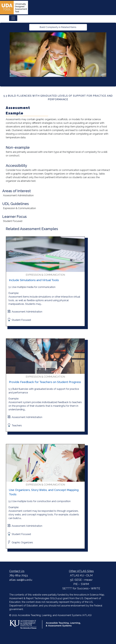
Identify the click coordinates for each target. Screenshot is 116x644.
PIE (76, 584)
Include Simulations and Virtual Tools (34, 280)
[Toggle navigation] (13, 18)
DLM (89, 575)
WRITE (96, 588)
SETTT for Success (75, 588)
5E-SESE (76, 580)
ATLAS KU (77, 575)
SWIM (85, 584)
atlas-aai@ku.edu (21, 580)
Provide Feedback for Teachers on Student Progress (45, 382)
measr (88, 580)
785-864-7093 (18, 575)
